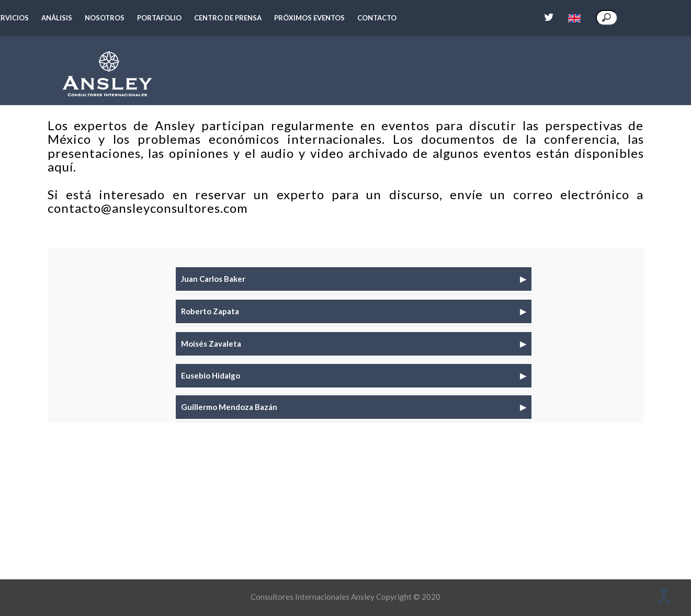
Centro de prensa (228, 18)
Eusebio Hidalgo (211, 375)
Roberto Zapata (210, 311)
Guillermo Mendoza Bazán (229, 406)
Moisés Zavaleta (211, 343)
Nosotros (105, 18)
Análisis (57, 18)
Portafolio (159, 18)
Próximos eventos (309, 18)
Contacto (377, 18)
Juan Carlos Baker (213, 278)
